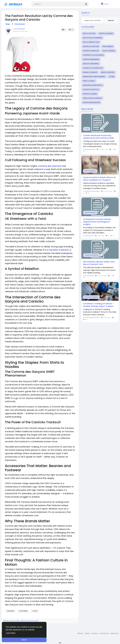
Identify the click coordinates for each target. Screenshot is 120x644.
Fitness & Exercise (91, 51)
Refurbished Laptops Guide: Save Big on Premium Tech (99, 263)
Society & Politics (91, 90)
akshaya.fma (89, 236)
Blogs (8, 24)
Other (112, 77)
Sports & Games (90, 94)
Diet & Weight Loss (91, 42)
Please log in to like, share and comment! (21, 621)
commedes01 (19, 29)
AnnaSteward (89, 276)
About (80, 633)
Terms (87, 633)
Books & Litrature (91, 46)
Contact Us (104, 633)
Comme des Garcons (50, 166)
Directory (115, 633)
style (35, 611)
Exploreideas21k (90, 149)
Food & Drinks (109, 51)
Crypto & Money (106, 33)
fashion (10, 611)
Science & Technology (93, 68)
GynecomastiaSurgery (92, 191)
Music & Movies (108, 72)
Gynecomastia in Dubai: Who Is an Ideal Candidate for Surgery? (99, 179)
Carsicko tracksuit (58, 250)
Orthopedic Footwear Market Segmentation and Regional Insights (97, 222)
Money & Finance (90, 72)
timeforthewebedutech (92, 317)
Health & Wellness (91, 64)
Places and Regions (92, 102)
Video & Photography (92, 98)
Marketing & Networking (94, 77)
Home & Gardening (91, 59)
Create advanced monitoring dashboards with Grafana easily (99, 137)
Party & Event (20, 24)
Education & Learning (92, 38)
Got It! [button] (24, 640)
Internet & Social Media (93, 55)
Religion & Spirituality (93, 85)
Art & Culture (89, 33)
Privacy (95, 633)
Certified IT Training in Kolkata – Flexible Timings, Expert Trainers (98, 305)
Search (111, 20)
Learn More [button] (11, 633)
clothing (23, 611)
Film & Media (108, 46)
